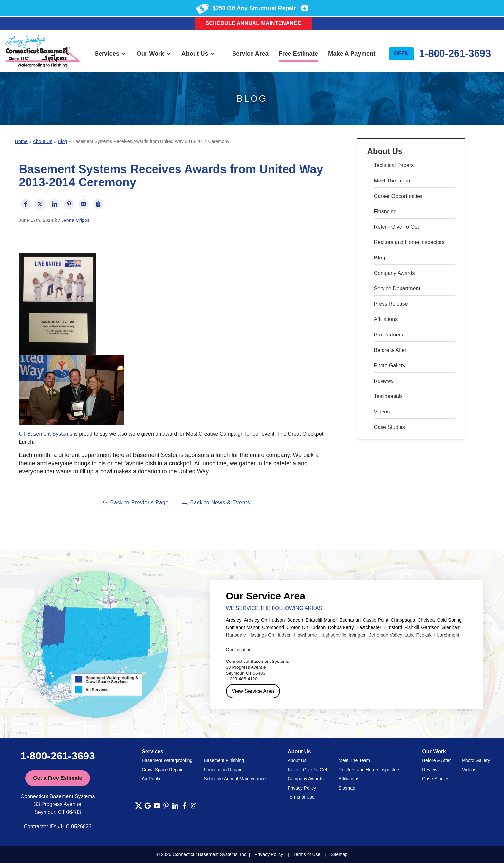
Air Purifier (152, 779)
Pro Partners (389, 335)
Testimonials (388, 396)
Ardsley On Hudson (264, 620)
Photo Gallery (390, 365)
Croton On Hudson (306, 627)
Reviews (384, 381)
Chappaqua (403, 620)
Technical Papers (394, 165)
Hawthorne (306, 635)
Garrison (430, 627)
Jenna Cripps (75, 220)
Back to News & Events (216, 502)
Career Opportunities (398, 196)
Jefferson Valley (386, 635)
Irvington (358, 635)
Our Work (154, 54)
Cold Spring (449, 620)
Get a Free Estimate (57, 778)
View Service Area (253, 691)
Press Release (391, 304)
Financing (385, 211)
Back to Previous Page (135, 502)
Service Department (397, 288)
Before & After (390, 350)
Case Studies (390, 427)
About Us (198, 54)
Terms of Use (301, 797)
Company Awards (394, 273)
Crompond (273, 627)
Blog (380, 258)
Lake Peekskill (420, 635)
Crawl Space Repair (162, 770)
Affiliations (386, 319)
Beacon (295, 620)
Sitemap (347, 788)
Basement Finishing (224, 760)
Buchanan (350, 620)
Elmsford (393, 627)
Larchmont (448, 635)
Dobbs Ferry (341, 627)
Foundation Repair (223, 770)
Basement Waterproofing (167, 760)
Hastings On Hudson (270, 635)
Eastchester (369, 627)
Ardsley (234, 620)
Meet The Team (392, 181)
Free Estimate (299, 54)
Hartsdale (236, 635)
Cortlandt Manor (243, 627)
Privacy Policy (302, 788)
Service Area (250, 54)
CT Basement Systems (46, 434)
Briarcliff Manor (321, 620)
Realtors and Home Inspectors (409, 242)
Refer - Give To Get (397, 227)
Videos (382, 412)
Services (111, 54)
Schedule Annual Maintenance (253, 23)
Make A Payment (352, 54)
